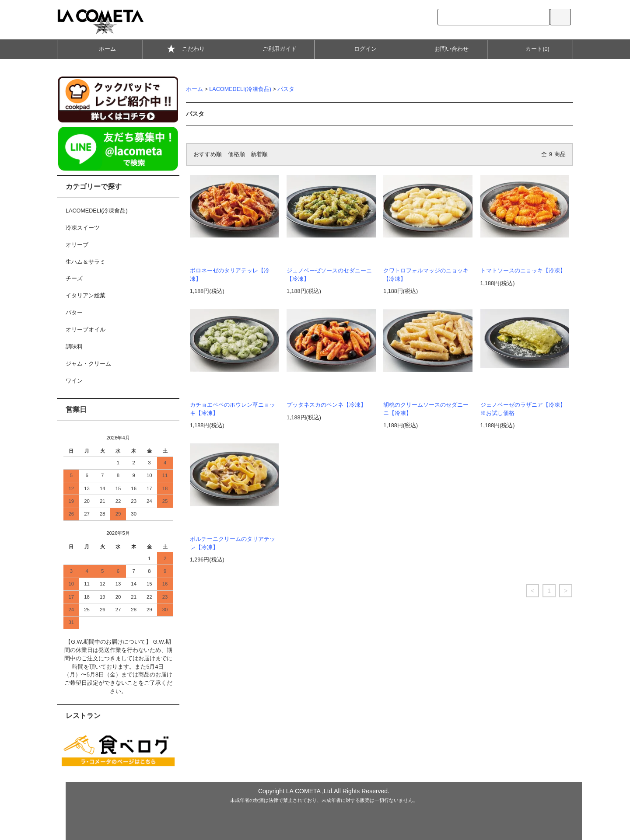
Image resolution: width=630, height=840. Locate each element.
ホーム (100, 49)
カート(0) (530, 49)
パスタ (286, 89)
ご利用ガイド (272, 49)
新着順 (259, 154)
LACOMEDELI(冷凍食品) (240, 89)
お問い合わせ (444, 49)
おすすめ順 (208, 154)
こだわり (186, 50)
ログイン (358, 49)
